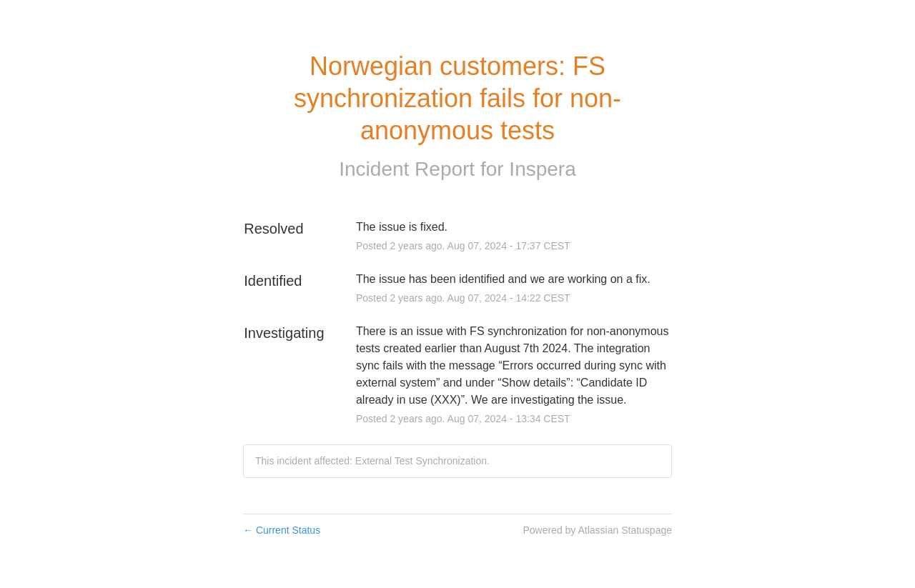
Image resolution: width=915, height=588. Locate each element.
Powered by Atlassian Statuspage (597, 530)
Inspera (542, 169)
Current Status (282, 530)
